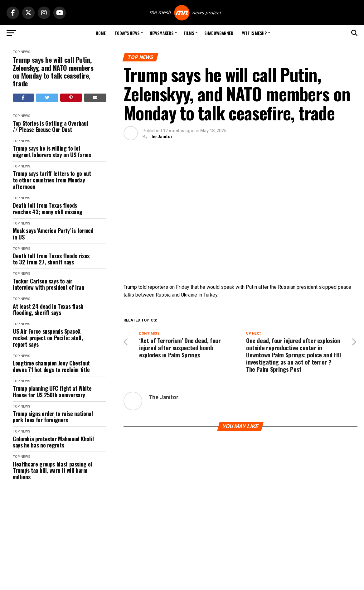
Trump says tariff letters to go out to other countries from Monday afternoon (52, 180)
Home (101, 33)
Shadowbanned (219, 33)
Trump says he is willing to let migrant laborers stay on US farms (52, 151)
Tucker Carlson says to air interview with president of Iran (48, 284)
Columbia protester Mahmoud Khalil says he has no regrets (53, 442)
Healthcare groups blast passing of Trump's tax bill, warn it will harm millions (53, 471)
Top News (21, 52)
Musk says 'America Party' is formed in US (53, 234)
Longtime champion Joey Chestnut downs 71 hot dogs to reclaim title (51, 366)
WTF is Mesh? (254, 33)
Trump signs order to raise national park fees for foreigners (53, 417)
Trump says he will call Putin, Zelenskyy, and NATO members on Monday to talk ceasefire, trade (53, 72)
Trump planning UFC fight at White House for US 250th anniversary (52, 392)
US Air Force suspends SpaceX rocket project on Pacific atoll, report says (48, 338)
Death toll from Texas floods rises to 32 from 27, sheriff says (51, 259)
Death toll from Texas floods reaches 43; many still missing (47, 208)
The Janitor (160, 137)
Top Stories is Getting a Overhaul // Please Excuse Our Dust (50, 126)
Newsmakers (162, 33)
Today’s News (127, 33)
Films (189, 33)
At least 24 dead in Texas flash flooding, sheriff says (48, 310)
